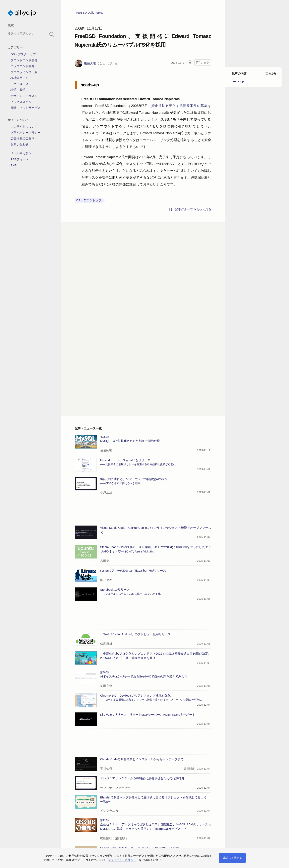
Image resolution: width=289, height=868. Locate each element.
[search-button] (52, 34)
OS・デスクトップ (23, 54)
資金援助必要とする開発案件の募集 (180, 108)
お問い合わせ (19, 144)
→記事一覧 (82, 835)
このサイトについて (24, 127)
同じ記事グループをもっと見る (190, 211)
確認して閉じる (232, 858)
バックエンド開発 (22, 66)
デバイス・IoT (20, 84)
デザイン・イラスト (24, 96)
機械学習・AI (19, 78)
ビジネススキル (21, 102)
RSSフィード (19, 159)
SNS (13, 165)
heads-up (238, 83)
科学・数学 (18, 90)
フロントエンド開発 (24, 60)
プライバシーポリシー (25, 133)
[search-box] (31, 34)
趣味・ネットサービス (25, 108)
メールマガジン (21, 153)
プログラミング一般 (24, 72)
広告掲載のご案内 (22, 138)
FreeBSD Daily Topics (89, 15)
